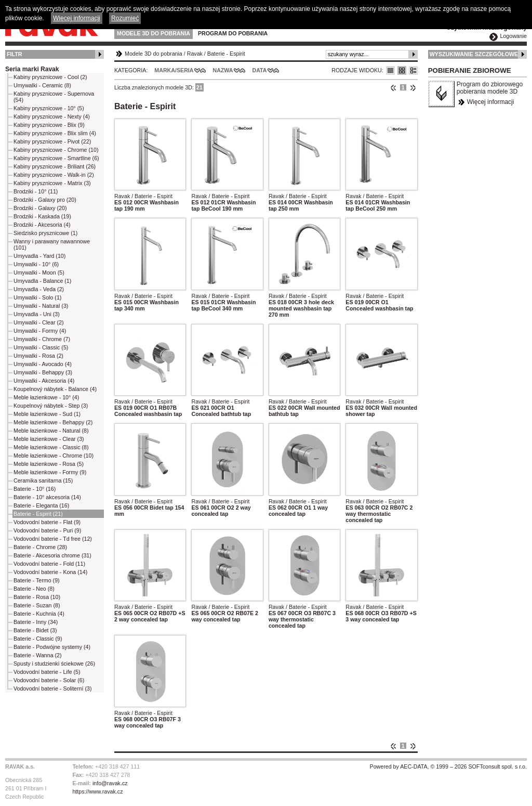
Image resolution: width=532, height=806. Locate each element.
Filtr (14, 54)
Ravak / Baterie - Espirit (143, 196)
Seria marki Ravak (32, 69)
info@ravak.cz (110, 783)
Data (260, 70)
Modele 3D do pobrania (154, 33)
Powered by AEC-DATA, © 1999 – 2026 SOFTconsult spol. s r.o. (448, 766)
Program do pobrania (233, 33)
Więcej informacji (491, 102)
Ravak (195, 54)
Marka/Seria (174, 70)
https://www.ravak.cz (97, 791)
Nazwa (223, 70)
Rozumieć (125, 18)
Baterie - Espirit (226, 54)
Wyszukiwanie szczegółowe (474, 54)
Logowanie (513, 36)
